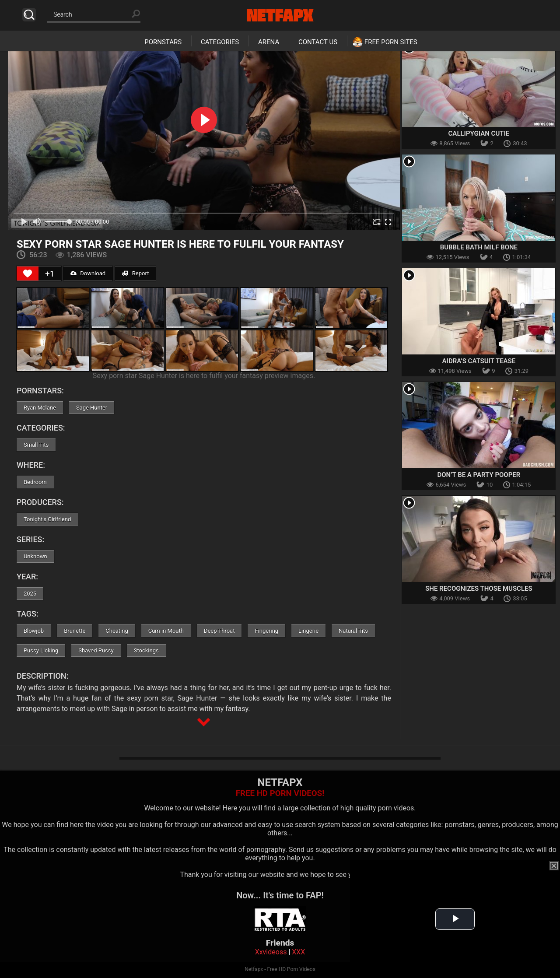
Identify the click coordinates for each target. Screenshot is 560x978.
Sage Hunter (92, 408)
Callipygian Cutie (479, 133)
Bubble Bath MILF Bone (479, 247)
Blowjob (34, 631)
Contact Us (318, 42)
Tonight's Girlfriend (47, 519)
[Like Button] (28, 273)
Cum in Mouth (166, 631)
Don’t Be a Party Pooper (479, 475)
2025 (30, 594)
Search (29, 15)
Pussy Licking (41, 650)
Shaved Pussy (96, 650)
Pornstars (163, 42)
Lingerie (308, 631)
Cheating (117, 631)
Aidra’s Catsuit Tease (479, 361)
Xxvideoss (271, 952)
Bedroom (35, 482)
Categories (220, 42)
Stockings (146, 650)
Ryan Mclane (40, 408)
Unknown (35, 556)
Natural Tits (353, 631)
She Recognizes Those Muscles (479, 589)
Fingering (266, 631)
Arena (269, 42)
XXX (298, 952)
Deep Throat (219, 631)
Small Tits (36, 445)
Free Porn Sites (391, 42)
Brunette (75, 631)
